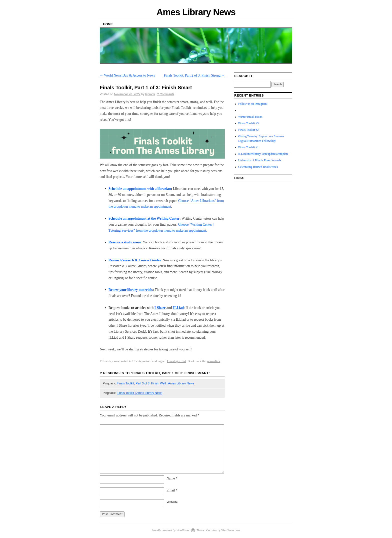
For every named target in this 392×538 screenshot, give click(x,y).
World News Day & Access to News (127, 75)
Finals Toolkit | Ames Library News (139, 393)
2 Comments (166, 94)
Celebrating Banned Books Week (258, 167)
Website (172, 502)
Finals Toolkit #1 (248, 147)
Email (172, 490)
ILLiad (178, 308)
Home (108, 24)
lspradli (150, 94)
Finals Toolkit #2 (248, 130)
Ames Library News (196, 12)
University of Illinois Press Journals (260, 160)
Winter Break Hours (250, 117)
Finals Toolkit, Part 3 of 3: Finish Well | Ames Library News (155, 383)
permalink (214, 361)
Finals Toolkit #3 (248, 123)
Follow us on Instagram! (253, 104)
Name (172, 478)
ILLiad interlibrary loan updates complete (263, 154)
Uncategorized (176, 361)
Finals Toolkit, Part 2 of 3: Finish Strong (194, 75)
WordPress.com (230, 530)
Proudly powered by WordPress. (171, 530)
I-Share (160, 308)
